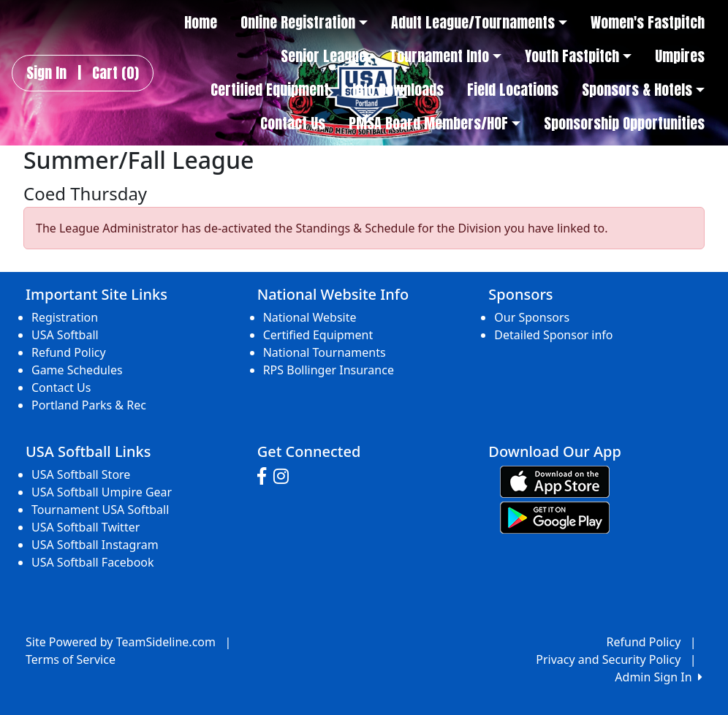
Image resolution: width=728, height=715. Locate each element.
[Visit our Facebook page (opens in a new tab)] (265, 477)
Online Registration (304, 23)
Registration (65, 317)
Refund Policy (69, 352)
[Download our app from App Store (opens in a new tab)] (555, 480)
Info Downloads (398, 90)
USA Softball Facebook (93, 562)
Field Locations (513, 90)
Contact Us (293, 124)
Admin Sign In (659, 677)
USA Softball (65, 335)
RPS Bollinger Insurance (329, 370)
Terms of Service (71, 659)
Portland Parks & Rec (89, 405)
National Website (310, 317)
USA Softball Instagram (95, 545)
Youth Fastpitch (578, 56)
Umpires (680, 56)
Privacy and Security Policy (608, 659)
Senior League (323, 56)
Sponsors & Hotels (643, 90)
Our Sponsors (532, 317)
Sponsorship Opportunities (624, 124)
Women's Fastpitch (648, 23)
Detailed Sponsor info (553, 335)
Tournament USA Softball (100, 510)
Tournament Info (445, 56)
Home (201, 23)
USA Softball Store (81, 474)
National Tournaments (325, 352)
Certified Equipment (270, 90)
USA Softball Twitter (86, 527)
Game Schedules (77, 370)
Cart (115, 73)
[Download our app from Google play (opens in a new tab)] (555, 516)
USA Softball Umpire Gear (102, 492)
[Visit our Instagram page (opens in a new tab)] (285, 477)
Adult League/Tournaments (479, 23)
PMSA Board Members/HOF (435, 124)
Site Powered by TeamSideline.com (121, 642)
